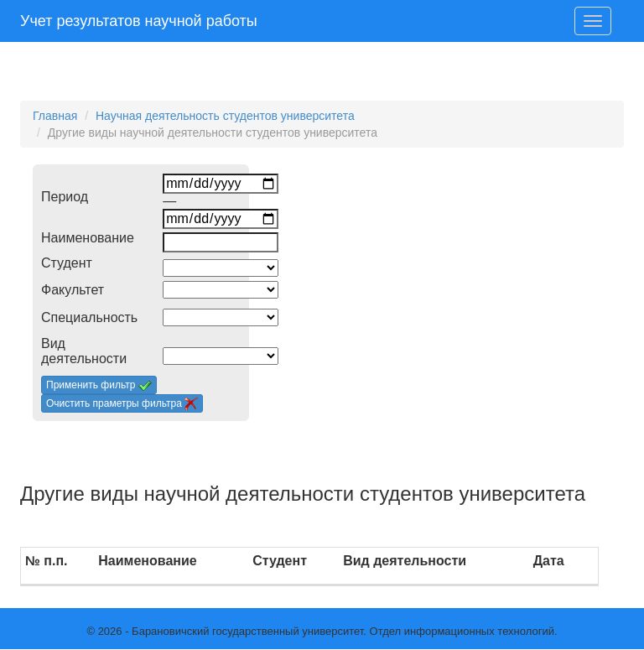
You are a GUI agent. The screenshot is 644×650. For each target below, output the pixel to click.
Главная (55, 116)
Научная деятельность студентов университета (225, 116)
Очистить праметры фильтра (122, 404)
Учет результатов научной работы (139, 21)
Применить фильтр (99, 386)
